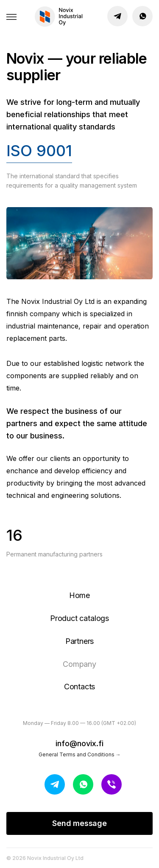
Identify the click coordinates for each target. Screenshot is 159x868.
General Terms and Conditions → (80, 754)
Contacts (80, 687)
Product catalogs (79, 618)
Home (79, 595)
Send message (79, 823)
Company (79, 664)
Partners (80, 641)
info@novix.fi (79, 743)
